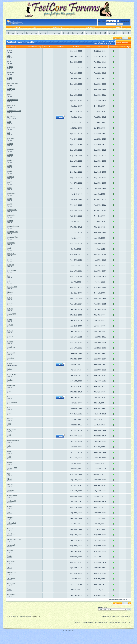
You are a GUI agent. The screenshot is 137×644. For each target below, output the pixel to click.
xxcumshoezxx (13, 226)
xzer (9, 56)
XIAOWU (11, 485)
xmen (9, 408)
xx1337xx (11, 243)
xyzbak (10, 67)
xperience (11, 353)
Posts (88, 47)
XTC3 (9, 298)
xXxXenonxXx (13, 100)
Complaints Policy (87, 623)
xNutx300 (11, 386)
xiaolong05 (11, 501)
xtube (9, 281)
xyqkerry (10, 72)
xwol (9, 248)
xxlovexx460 (12, 210)
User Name (102, 21)
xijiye (9, 474)
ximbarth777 (12, 468)
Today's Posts (90, 27)
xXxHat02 (11, 138)
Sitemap (111, 623)
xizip (9, 446)
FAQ (35, 27)
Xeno (9, 589)
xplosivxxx (11, 347)
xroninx (10, 336)
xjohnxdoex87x (13, 441)
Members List (57, 27)
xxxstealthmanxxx (14, 111)
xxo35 (9, 204)
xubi (9, 276)
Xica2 (9, 479)
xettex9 (10, 550)
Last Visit (100, 47)
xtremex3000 (12, 287)
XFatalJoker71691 (14, 539)
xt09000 (10, 303)
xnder (9, 397)
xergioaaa (11, 578)
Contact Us (77, 623)
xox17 (9, 364)
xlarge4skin (12, 430)
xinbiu (9, 463)
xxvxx (9, 188)
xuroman (11, 259)
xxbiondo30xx (13, 232)
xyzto (9, 61)
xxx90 (9, 171)
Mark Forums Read (109, 616)
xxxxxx (10, 94)
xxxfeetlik (11, 149)
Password (101, 24)
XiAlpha (10, 517)
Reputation (114, 47)
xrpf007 (10, 331)
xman (9, 413)
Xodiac (10, 380)
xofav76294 (12, 375)
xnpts (9, 391)
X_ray (9, 50)
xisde (9, 452)
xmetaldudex (12, 402)
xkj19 (9, 435)
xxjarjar (10, 221)
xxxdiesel (11, 160)
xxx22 (9, 182)
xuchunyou (11, 270)
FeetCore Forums (16, 22)
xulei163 (10, 265)
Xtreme (10, 292)
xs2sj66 (10, 325)
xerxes (10, 567)
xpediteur (11, 358)
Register (17, 27)
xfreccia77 (11, 528)
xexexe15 (11, 545)
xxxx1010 (11, 105)
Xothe (9, 369)
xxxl (9, 133)
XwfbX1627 (12, 254)
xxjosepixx (11, 215)
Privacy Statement (121, 623)
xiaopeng (11, 490)
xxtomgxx (11, 193)
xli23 (9, 424)
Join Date (76, 47)
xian (9, 512)
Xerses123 (11, 572)
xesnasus (11, 561)
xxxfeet (10, 155)
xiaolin (10, 506)
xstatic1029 (12, 314)
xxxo (9, 122)
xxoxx (9, 199)
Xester (10, 556)
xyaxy (9, 78)
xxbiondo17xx (13, 237)
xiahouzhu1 (12, 523)
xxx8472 (10, 177)
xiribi (9, 457)
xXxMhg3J (11, 127)
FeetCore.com (69, 630)
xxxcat (10, 166)
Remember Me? (124, 21)
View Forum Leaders (123, 616)
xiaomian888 (12, 496)
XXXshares (12, 116)
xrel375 (10, 342)
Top (130, 623)
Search (118, 27)
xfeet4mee (11, 534)
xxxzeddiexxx (12, 83)
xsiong (10, 320)
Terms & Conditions (101, 623)
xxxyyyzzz (11, 89)
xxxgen (10, 144)
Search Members (122, 43)
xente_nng (11, 583)
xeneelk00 (11, 594)
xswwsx (10, 309)
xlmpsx (10, 419)
